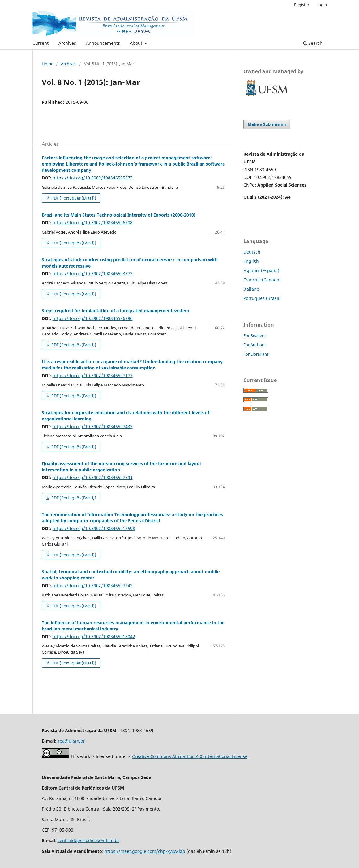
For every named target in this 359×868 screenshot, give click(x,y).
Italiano (251, 289)
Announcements (103, 43)
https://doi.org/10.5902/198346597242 (93, 586)
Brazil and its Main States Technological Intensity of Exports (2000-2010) (119, 215)
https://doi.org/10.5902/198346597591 (93, 477)
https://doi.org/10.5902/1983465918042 (94, 636)
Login (322, 5)
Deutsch (252, 252)
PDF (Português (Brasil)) (73, 198)
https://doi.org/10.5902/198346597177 (93, 375)
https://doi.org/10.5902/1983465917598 (94, 528)
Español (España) (261, 270)
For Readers (254, 335)
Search (313, 43)
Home (47, 64)
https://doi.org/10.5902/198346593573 (93, 274)
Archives (67, 43)
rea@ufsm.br (71, 741)
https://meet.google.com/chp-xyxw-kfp (145, 851)
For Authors (254, 345)
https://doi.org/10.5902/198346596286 (93, 318)
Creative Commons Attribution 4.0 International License (190, 756)
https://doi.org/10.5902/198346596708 (93, 223)
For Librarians (256, 354)
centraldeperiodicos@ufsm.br (88, 840)
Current (41, 43)
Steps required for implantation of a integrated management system (115, 311)
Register (302, 5)
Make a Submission (267, 124)
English (251, 261)
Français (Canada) (262, 280)
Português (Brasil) (262, 298)
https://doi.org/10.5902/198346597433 (93, 426)
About (137, 43)
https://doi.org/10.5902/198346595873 (93, 178)
